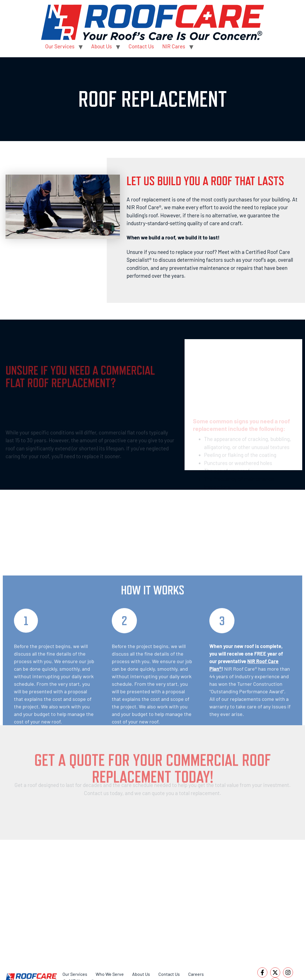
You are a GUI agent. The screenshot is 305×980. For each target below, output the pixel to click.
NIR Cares (174, 46)
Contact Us (141, 46)
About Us (101, 46)
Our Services (60, 46)
